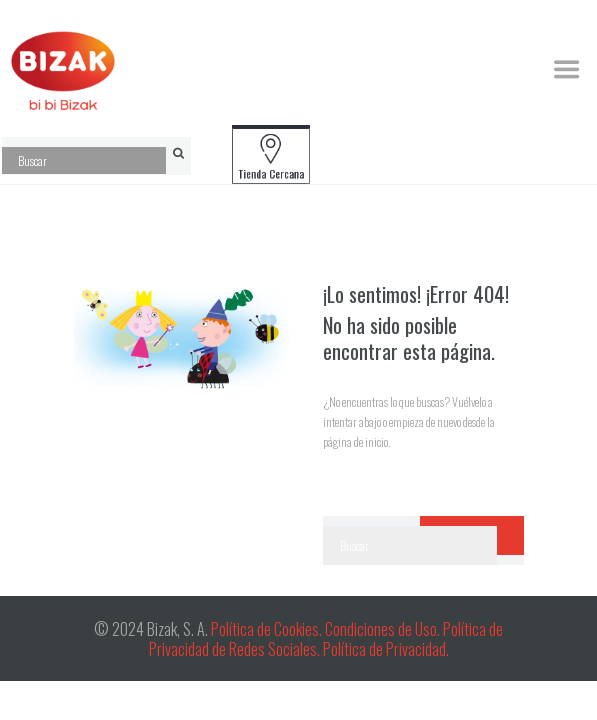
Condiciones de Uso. (384, 629)
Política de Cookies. (266, 629)
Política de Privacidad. (386, 649)
